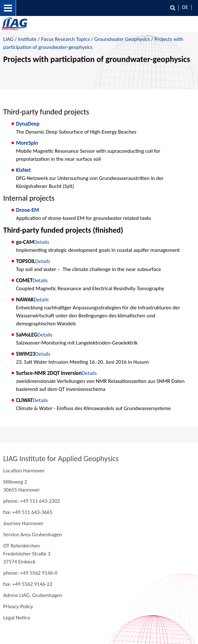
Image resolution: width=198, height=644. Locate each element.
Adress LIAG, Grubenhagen (33, 595)
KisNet (23, 170)
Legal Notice (17, 618)
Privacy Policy (18, 606)
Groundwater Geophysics (122, 39)
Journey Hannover (23, 523)
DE (185, 7)
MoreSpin (27, 143)
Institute (27, 39)
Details (41, 242)
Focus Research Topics (65, 39)
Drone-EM (28, 210)
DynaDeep (28, 124)
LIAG (8, 39)
